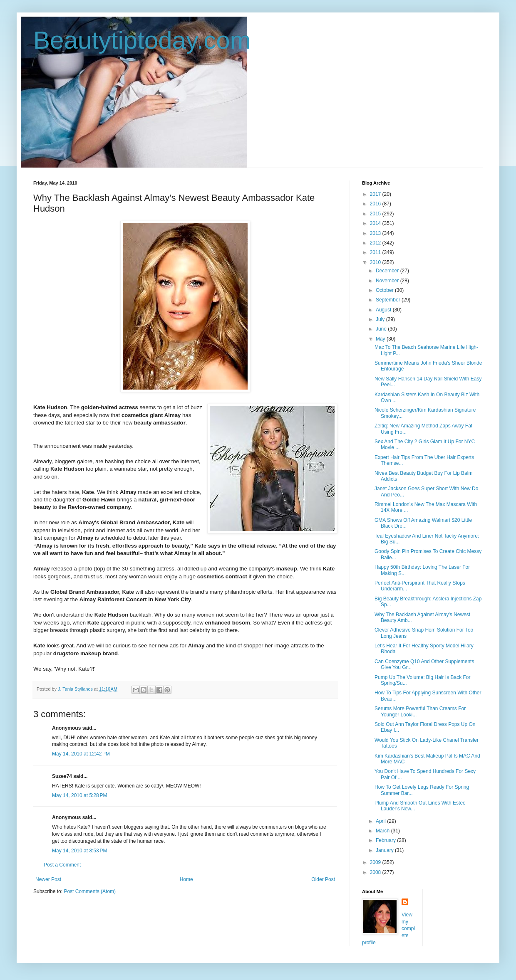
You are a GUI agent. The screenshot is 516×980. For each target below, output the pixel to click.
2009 (376, 862)
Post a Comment (62, 865)
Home (186, 879)
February (386, 840)
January (385, 850)
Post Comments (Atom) (90, 891)
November (388, 281)
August (384, 310)
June (382, 329)
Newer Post (48, 879)
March (383, 831)
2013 (376, 233)
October (385, 290)
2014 (376, 223)
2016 (376, 204)
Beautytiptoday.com (142, 40)
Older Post (323, 879)
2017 (376, 194)
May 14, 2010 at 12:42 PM (81, 754)
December (388, 271)
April (381, 821)
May (381, 339)
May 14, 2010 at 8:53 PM (79, 851)
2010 (376, 262)
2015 (376, 214)
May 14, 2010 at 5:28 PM (79, 795)
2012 (376, 243)
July (381, 319)
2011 (376, 252)
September (389, 300)
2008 (376, 872)
